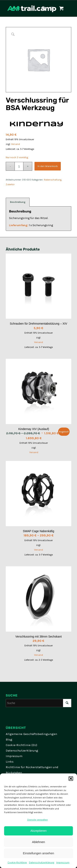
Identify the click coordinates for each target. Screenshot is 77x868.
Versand (16, 144)
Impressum (63, 862)
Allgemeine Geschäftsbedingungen (31, 734)
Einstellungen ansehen (39, 853)
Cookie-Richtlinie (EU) (21, 745)
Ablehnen (38, 842)
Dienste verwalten (38, 820)
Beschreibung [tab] (18, 202)
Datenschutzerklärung (42, 862)
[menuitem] (42, 8)
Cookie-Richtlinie (17, 862)
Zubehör (10, 185)
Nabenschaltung (53, 180)
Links (10, 762)
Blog (9, 739)
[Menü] (52, 8)
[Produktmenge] (19, 166)
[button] (71, 779)
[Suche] (42, 8)
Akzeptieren (38, 831)
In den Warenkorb (48, 166)
